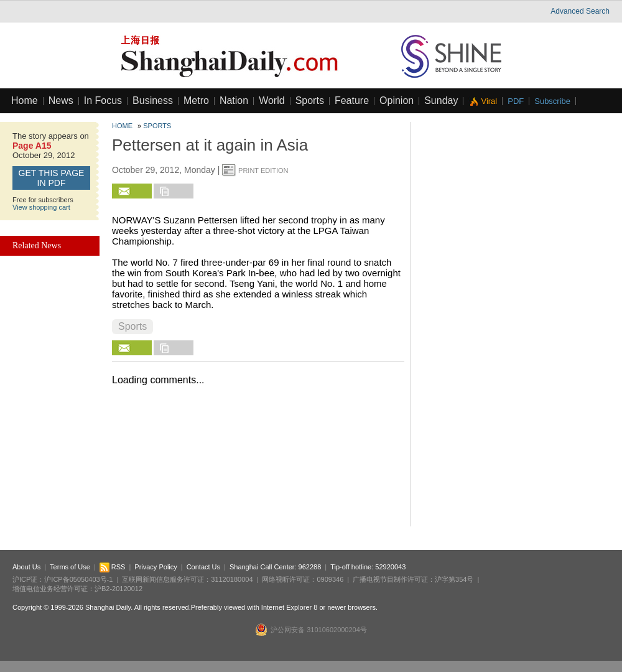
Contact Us (203, 567)
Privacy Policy (155, 567)
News (61, 100)
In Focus (103, 100)
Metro (196, 100)
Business (153, 100)
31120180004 (232, 579)
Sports (310, 100)
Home (25, 100)
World (272, 100)
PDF (516, 101)
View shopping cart (41, 207)
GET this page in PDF (52, 178)
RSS (113, 567)
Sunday (441, 100)
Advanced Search (580, 11)
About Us (26, 567)
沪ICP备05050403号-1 (78, 579)
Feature (352, 100)
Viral (489, 101)
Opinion (397, 100)
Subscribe (552, 101)
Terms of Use (70, 567)
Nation (234, 100)
